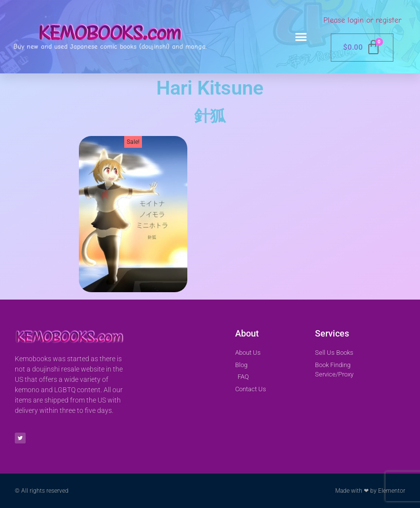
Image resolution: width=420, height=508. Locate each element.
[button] (301, 37)
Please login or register (362, 20)
